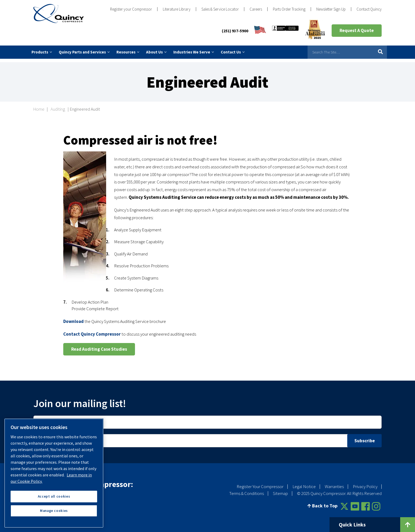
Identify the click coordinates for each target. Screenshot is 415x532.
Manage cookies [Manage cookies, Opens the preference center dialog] (54, 511)
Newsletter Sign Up (331, 9)
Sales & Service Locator (220, 9)
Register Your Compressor (260, 483)
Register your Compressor (131, 9)
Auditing (58, 106)
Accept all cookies (54, 496)
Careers (256, 9)
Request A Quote (357, 30)
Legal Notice (304, 483)
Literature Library (177, 9)
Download (73, 318)
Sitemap (280, 490)
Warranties (334, 483)
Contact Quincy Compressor (92, 330)
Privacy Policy (365, 483)
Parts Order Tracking (289, 9)
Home (39, 106)
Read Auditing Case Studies (99, 345)
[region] (54, 473)
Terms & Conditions (247, 490)
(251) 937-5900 (235, 31)
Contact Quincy (369, 9)
